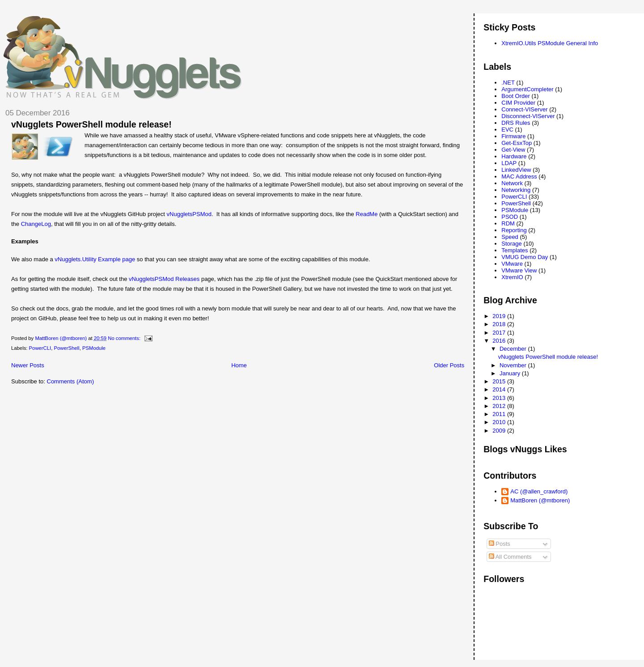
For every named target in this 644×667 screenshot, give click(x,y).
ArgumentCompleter (527, 89)
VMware (512, 264)
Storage (512, 244)
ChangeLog (36, 224)
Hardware (514, 156)
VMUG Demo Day (525, 257)
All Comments (510, 557)
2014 (500, 389)
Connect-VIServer (524, 109)
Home (239, 365)
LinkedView (516, 170)
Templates (515, 250)
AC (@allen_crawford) (539, 491)
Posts (500, 544)
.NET (508, 83)
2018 (500, 324)
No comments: (125, 338)
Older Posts (449, 365)
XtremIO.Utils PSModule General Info (550, 43)
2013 (500, 398)
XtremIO (512, 277)
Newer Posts (28, 365)
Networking (516, 190)
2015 (500, 381)
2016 (500, 341)
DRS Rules (516, 123)
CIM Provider (518, 103)
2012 (500, 406)
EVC (507, 130)
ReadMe (366, 214)
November (514, 365)
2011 (500, 414)
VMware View (519, 270)
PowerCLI (40, 348)
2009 (500, 431)
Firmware (513, 136)
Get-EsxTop (517, 143)
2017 (500, 333)
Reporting (514, 230)
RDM (508, 223)
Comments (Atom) (70, 381)
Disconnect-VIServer (528, 116)
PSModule (94, 348)
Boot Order (516, 96)
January (511, 373)
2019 (500, 316)
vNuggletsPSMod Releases (164, 279)
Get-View (513, 150)
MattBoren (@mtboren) (540, 500)
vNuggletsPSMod (189, 214)
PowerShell (66, 348)
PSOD (510, 217)
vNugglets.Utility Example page (95, 259)
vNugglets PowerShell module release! (91, 124)
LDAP (509, 163)
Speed (510, 237)
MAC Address (519, 176)
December (514, 349)
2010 (500, 422)
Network (512, 183)
